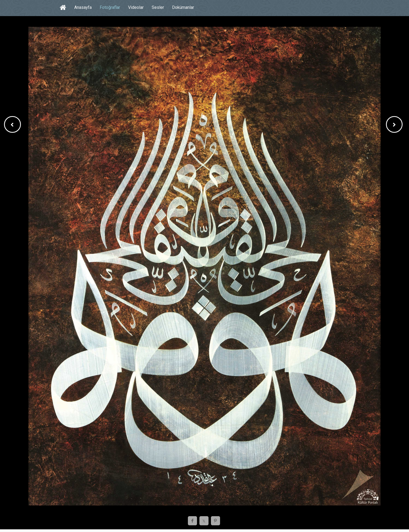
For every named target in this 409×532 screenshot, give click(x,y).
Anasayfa (83, 7)
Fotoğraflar (110, 7)
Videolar (136, 7)
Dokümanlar (183, 7)
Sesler (158, 7)
